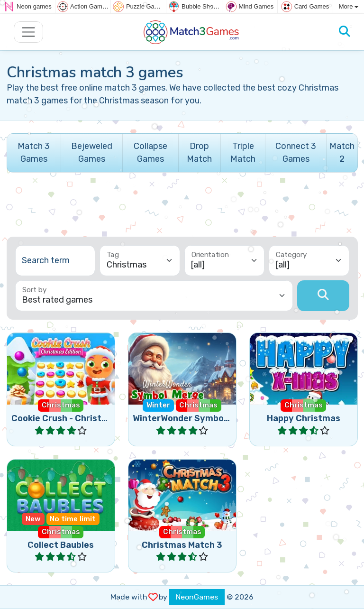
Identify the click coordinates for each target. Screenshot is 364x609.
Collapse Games (150, 152)
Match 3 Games (34, 152)
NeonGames (197, 597)
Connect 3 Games (296, 152)
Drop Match (199, 152)
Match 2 (342, 152)
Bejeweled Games (92, 152)
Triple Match (243, 152)
